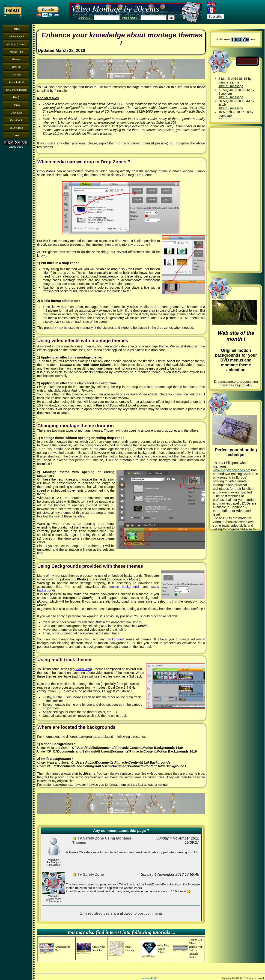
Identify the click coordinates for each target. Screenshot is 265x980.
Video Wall (83, 669)
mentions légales (150, 978)
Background (115, 639)
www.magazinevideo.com (232, 470)
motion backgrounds (125, 587)
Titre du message (231, 86)
